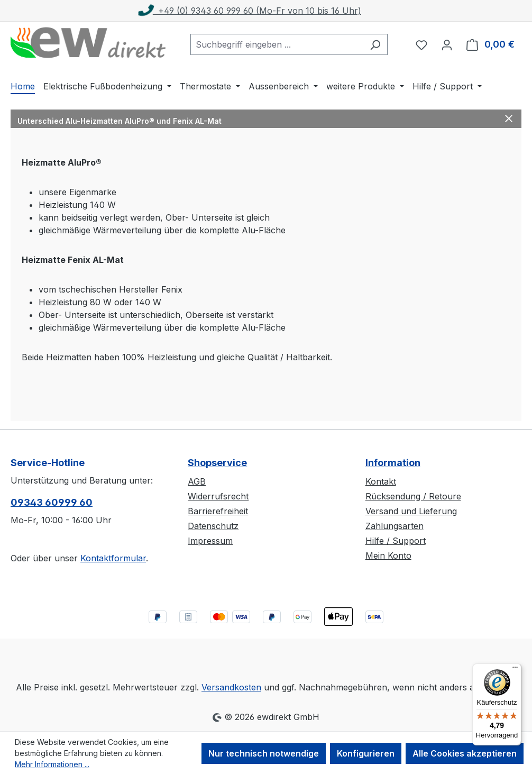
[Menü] (515, 670)
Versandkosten (231, 687)
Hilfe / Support (396, 541)
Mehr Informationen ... (52, 764)
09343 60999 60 (52, 502)
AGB (197, 481)
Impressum (210, 541)
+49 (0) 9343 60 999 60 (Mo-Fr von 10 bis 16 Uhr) (250, 11)
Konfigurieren (366, 753)
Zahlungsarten (395, 526)
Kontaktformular (113, 558)
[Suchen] (375, 44)
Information (393, 463)
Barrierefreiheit (218, 511)
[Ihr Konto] (447, 44)
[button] (266, 119)
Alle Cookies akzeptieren (465, 753)
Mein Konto (388, 556)
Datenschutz (213, 526)
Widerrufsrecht (218, 496)
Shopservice (217, 463)
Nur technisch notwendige (264, 753)
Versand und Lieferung (411, 511)
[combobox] (277, 44)
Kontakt (381, 481)
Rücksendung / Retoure (413, 496)
